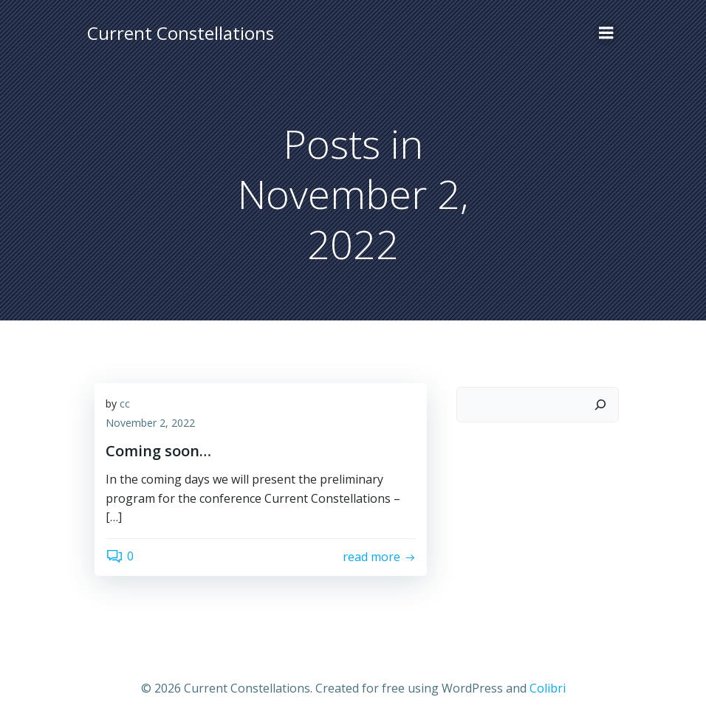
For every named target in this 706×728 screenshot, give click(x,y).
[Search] (600, 405)
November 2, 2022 (150, 423)
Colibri (548, 688)
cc (125, 404)
